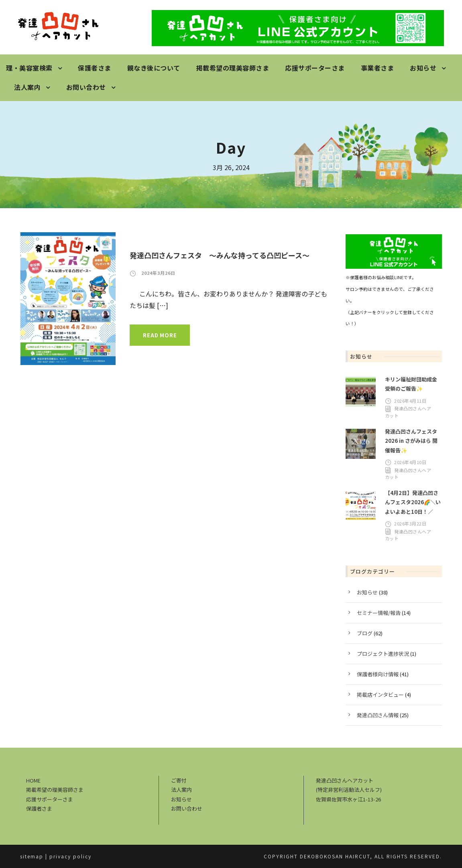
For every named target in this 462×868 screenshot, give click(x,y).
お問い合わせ (86, 87)
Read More (160, 335)
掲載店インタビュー (380, 695)
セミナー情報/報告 (379, 613)
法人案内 (27, 87)
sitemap (32, 856)
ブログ (365, 633)
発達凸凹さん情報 (378, 715)
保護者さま (95, 68)
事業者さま (378, 68)
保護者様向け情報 (378, 674)
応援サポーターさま (315, 68)
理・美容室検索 (29, 68)
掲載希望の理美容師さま (233, 68)
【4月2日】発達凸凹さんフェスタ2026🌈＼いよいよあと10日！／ (413, 502)
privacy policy (70, 856)
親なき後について (154, 68)
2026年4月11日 (410, 401)
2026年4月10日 (410, 462)
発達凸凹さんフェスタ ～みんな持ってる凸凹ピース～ (220, 255)
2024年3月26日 (158, 273)
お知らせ (423, 68)
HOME (33, 780)
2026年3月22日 (410, 523)
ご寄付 (179, 780)
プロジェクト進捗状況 (383, 654)
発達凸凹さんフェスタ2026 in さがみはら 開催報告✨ (411, 441)
